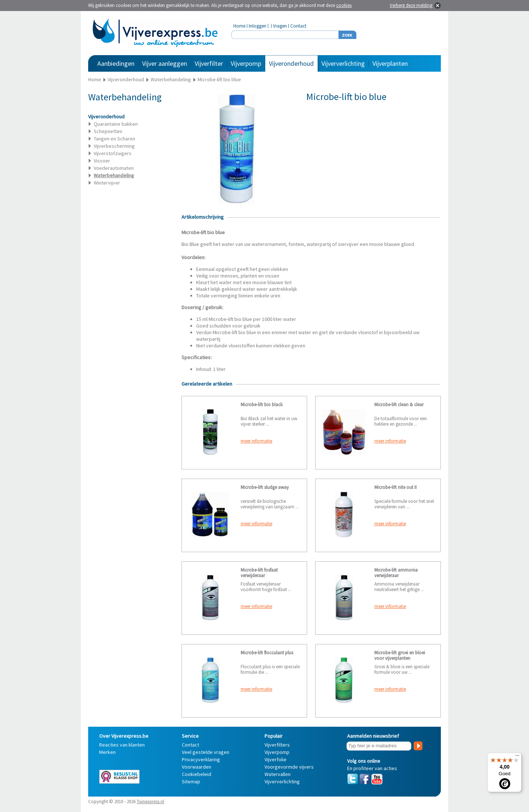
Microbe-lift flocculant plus (267, 653)
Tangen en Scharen (114, 139)
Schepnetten (108, 131)
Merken (107, 752)
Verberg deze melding (411, 5)
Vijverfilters (277, 745)
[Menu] (517, 757)
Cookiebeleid (197, 774)
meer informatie (256, 441)
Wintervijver (107, 183)
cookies (344, 5)
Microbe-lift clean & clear (399, 405)
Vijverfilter (209, 63)
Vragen (280, 26)
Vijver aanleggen (165, 63)
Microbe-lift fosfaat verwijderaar (259, 573)
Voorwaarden (197, 767)
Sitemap (191, 781)
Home (239, 26)
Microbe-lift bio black (262, 405)
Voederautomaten (114, 168)
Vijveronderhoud (291, 63)
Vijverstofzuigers (113, 153)
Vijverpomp (246, 63)
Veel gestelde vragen (206, 752)
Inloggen (258, 26)
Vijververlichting (343, 63)
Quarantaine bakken (116, 124)
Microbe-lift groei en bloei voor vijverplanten (400, 655)
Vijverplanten (390, 63)
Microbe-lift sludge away (265, 487)
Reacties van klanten (122, 745)
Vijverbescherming (114, 146)
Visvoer (102, 161)
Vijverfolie (276, 759)
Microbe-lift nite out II (395, 487)
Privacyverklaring (201, 759)
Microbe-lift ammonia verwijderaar (396, 573)
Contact (298, 26)
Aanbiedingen (116, 63)
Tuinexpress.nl (150, 802)
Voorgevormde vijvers (289, 767)
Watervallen (278, 774)
